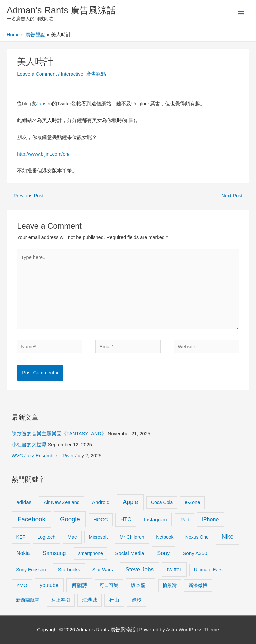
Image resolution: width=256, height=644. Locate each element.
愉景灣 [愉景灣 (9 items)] (170, 585)
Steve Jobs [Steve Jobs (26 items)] (140, 569)
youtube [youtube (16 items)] (49, 585)
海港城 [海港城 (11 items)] (89, 600)
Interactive (72, 74)
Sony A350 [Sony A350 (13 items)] (195, 553)
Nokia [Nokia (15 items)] (23, 553)
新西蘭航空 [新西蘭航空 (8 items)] (28, 600)
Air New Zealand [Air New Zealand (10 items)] (62, 502)
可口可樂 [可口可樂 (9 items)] (109, 585)
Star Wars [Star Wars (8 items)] (103, 570)
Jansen (44, 104)
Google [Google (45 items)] (70, 519)
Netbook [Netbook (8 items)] (165, 537)
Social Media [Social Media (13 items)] (129, 553)
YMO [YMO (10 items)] (22, 585)
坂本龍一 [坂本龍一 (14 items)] (141, 585)
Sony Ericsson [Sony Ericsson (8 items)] (31, 570)
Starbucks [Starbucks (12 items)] (69, 569)
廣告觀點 (96, 74)
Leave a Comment (37, 74)
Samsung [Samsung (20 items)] (54, 553)
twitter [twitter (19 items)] (174, 569)
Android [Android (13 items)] (101, 502)
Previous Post (25, 196)
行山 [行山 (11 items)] (114, 600)
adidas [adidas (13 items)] (24, 502)
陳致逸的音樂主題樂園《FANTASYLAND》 (59, 434)
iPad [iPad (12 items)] (184, 519)
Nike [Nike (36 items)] (228, 537)
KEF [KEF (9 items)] (21, 537)
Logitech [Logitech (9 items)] (46, 537)
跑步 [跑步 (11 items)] (136, 600)
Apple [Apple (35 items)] (130, 502)
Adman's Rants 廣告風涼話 (61, 10)
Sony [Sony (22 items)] (163, 553)
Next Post (235, 196)
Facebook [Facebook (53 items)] (31, 519)
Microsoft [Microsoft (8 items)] (98, 537)
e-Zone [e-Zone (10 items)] (192, 502)
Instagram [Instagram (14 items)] (155, 519)
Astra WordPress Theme (192, 630)
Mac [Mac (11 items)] (72, 537)
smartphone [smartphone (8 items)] (91, 553)
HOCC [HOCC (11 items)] (101, 520)
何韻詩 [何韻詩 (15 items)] (79, 585)
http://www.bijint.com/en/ (43, 154)
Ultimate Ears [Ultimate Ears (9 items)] (208, 570)
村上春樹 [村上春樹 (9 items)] (61, 600)
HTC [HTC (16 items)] (126, 519)
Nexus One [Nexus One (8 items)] (197, 537)
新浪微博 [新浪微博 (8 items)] (198, 585)
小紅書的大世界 (29, 445)
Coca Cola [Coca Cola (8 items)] (162, 502)
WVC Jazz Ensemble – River (43, 456)
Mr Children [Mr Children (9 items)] (132, 537)
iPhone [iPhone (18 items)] (210, 519)
